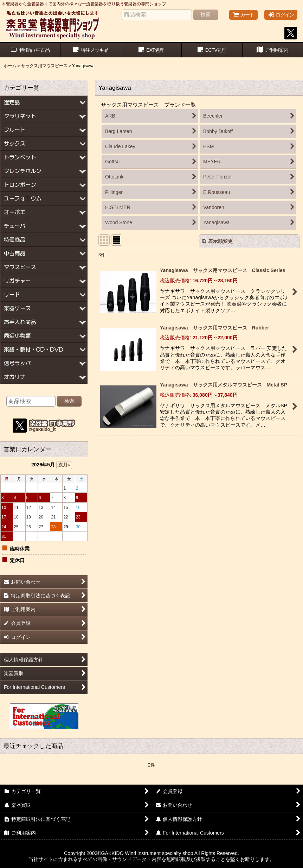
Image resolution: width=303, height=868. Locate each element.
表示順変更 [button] (217, 241)
